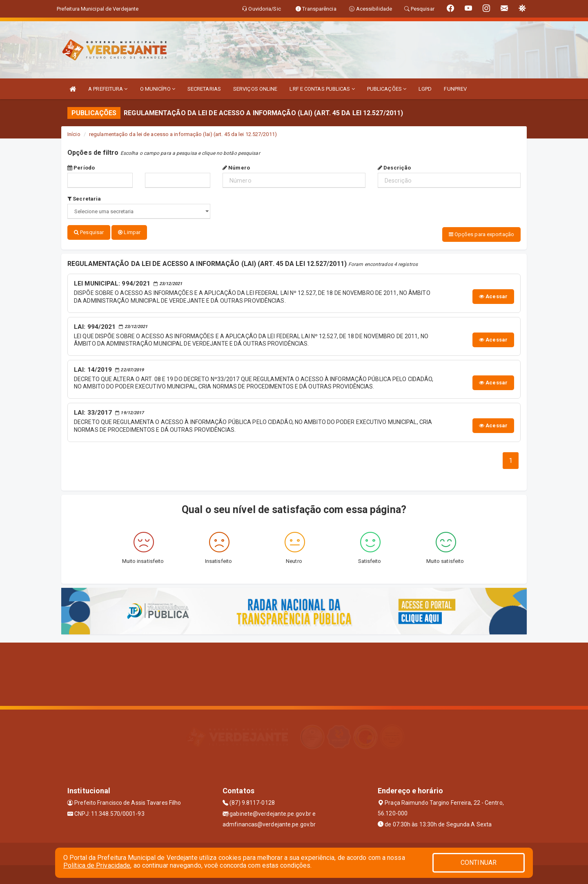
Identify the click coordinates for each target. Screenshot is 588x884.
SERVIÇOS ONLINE (255, 89)
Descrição (394, 168)
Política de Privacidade (97, 865)
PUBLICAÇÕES (387, 89)
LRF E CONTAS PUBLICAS (322, 89)
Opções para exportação (481, 234)
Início (74, 134)
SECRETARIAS (204, 89)
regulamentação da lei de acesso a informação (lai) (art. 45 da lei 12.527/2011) (183, 134)
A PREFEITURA (108, 89)
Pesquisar (89, 232)
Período (81, 168)
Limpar (129, 232)
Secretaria (84, 199)
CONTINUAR (479, 863)
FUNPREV (455, 89)
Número (236, 168)
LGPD (425, 89)
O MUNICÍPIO (158, 89)
